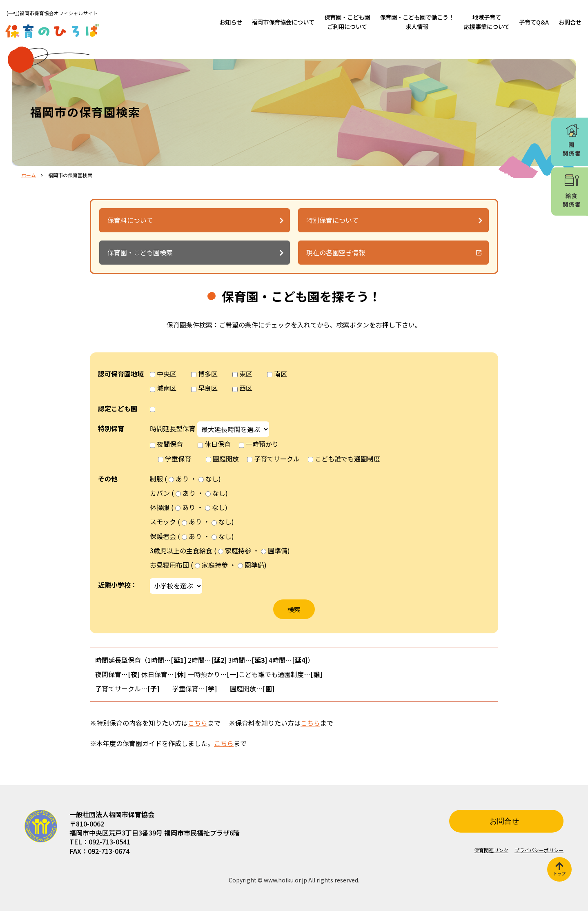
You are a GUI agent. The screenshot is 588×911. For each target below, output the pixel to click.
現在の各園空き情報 (336, 252)
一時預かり (262, 444)
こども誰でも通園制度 (347, 459)
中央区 (167, 374)
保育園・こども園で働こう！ (417, 22)
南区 (281, 374)
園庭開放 (226, 459)
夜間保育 (170, 444)
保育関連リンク (491, 850)
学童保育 (178, 459)
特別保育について (332, 220)
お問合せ (570, 22)
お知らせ (231, 22)
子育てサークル (277, 459)
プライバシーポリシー (539, 850)
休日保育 (218, 444)
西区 (246, 388)
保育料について (130, 220)
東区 (246, 374)
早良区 (208, 388)
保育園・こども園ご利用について (347, 22)
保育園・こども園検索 (140, 252)
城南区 (167, 388)
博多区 (208, 374)
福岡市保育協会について (283, 22)
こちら (198, 723)
